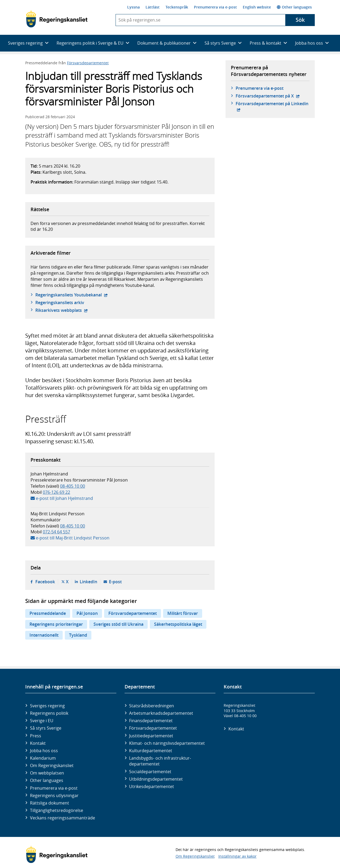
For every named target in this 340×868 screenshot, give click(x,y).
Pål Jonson (87, 613)
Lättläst (153, 7)
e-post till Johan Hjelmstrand (64, 498)
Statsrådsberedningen (152, 706)
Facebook (45, 582)
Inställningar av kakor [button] (237, 856)
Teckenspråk (177, 7)
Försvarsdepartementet (88, 63)
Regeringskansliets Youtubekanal (72, 295)
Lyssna (133, 7)
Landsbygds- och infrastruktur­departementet (160, 761)
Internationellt (44, 635)
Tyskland (78, 635)
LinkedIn (88, 582)
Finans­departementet (151, 721)
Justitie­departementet (151, 736)
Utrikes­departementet (152, 786)
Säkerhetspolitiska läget (178, 624)
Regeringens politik (49, 713)
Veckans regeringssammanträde (63, 818)
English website (257, 7)
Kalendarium (43, 758)
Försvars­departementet (153, 728)
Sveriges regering (47, 706)
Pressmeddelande (48, 613)
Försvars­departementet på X (268, 96)
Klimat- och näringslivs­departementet (167, 743)
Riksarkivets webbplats (62, 310)
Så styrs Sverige (46, 728)
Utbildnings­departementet (156, 779)
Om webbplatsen (47, 773)
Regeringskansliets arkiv (60, 303)
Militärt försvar (183, 613)
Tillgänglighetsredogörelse (57, 810)
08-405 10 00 (73, 486)
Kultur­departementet (151, 751)
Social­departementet (150, 772)
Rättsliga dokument (50, 803)
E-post (115, 582)
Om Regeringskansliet (52, 765)
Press (36, 736)
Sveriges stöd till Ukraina (118, 624)
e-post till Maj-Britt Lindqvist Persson (73, 538)
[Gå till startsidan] (57, 19)
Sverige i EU (42, 721)
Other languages (294, 7)
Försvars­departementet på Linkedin (273, 104)
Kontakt (38, 743)
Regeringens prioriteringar (56, 624)
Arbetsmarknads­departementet (161, 713)
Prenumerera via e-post (215, 7)
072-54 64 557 (56, 532)
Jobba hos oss (44, 751)
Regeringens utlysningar (54, 795)
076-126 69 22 (56, 492)
